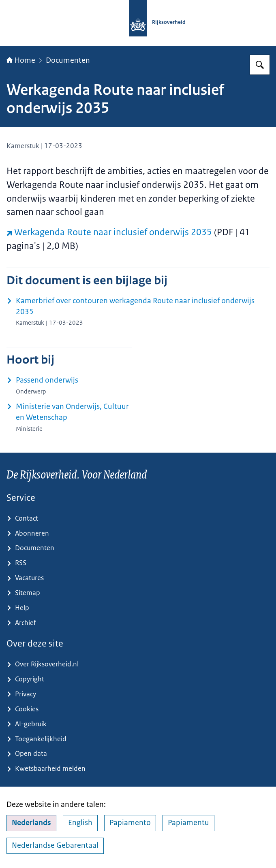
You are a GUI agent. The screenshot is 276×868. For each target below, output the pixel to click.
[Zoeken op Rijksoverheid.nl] (260, 65)
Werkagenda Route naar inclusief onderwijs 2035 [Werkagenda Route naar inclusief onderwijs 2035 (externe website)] (109, 232)
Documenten (68, 60)
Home (21, 60)
